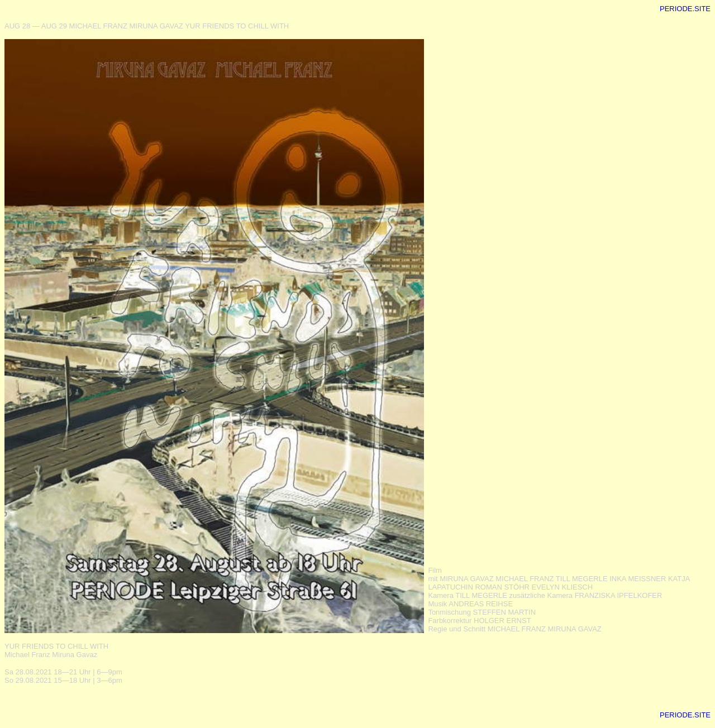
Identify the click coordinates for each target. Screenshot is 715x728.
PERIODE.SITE (685, 9)
